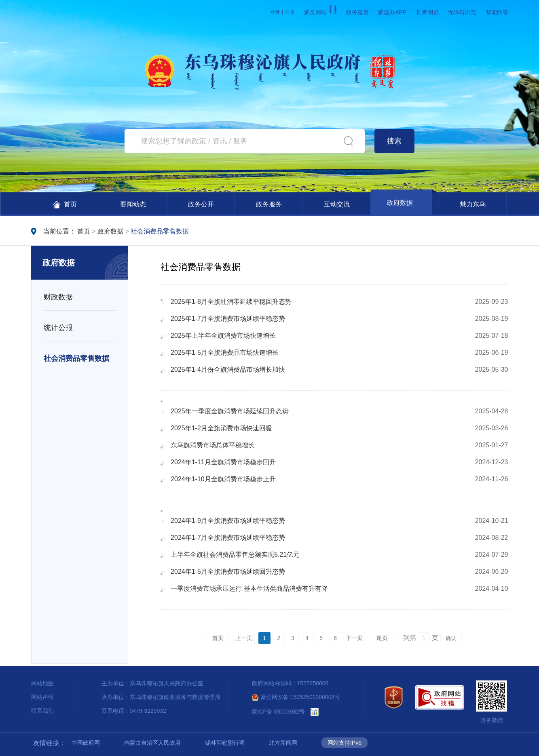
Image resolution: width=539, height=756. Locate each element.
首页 (65, 205)
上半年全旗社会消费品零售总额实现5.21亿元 (235, 555)
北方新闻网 (283, 743)
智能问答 (497, 12)
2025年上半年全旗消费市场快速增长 (223, 336)
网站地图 (42, 683)
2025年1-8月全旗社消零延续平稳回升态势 (231, 302)
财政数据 (58, 297)
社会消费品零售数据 (160, 231)
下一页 (354, 638)
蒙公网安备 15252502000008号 (296, 697)
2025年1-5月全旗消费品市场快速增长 (225, 353)
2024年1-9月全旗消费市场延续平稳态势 (228, 521)
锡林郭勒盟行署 (225, 743)
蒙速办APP (392, 12)
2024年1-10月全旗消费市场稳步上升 (223, 479)
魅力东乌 (473, 204)
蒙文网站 (320, 12)
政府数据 (400, 203)
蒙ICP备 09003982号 (279, 712)
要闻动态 (133, 204)
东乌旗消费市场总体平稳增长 (213, 445)
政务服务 (269, 204)
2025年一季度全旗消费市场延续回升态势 (230, 411)
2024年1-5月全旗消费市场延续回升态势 (228, 572)
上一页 (244, 638)
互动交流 (337, 204)
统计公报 (58, 328)
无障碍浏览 (462, 12)
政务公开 (201, 204)
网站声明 (42, 697)
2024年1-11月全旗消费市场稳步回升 (223, 462)
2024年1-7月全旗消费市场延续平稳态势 (228, 538)
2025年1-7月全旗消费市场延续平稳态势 (228, 319)
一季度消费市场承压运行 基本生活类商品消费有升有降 (249, 589)
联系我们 (42, 711)
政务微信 (357, 12)
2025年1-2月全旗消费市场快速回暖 (221, 428)
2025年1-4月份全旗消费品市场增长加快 (228, 370)
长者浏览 (427, 12)
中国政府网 (86, 743)
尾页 (382, 638)
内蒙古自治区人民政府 (152, 743)
